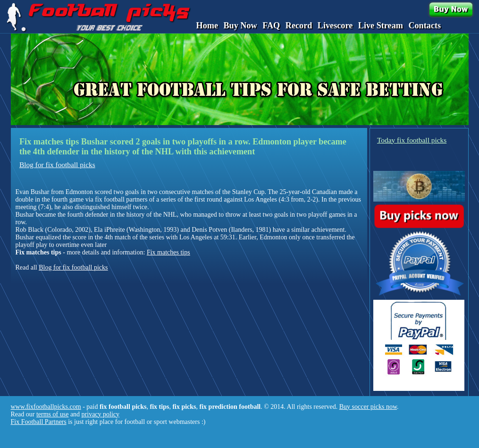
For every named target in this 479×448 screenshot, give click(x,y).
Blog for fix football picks (57, 165)
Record (299, 25)
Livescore (335, 25)
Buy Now (240, 25)
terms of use (52, 414)
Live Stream (381, 25)
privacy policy (101, 414)
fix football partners (121, 199)
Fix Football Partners (39, 422)
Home (207, 25)
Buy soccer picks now (368, 407)
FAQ (271, 25)
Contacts (424, 25)
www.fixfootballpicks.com (46, 407)
